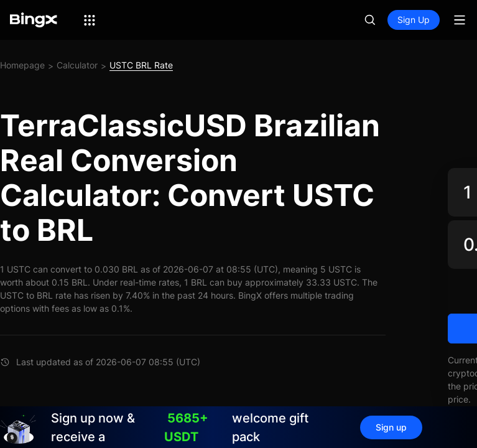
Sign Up (414, 20)
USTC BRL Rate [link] (141, 65)
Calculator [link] (77, 65)
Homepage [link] (22, 65)
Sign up (391, 427)
